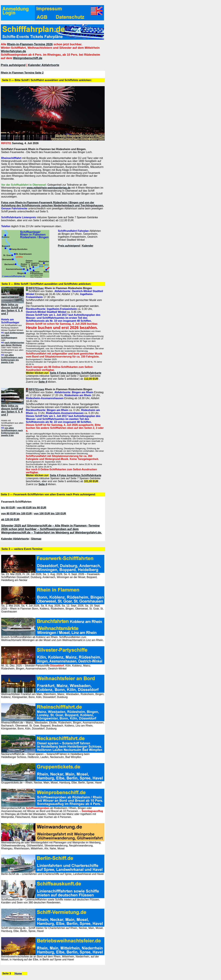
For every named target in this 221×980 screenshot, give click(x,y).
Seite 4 (43, 382)
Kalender (88, 246)
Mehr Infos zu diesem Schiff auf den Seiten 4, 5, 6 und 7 (12, 309)
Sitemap (36, 539)
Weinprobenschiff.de (28, 58)
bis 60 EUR (8, 508)
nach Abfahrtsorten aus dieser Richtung (13, 344)
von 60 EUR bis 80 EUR (32, 508)
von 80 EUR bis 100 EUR (16, 514)
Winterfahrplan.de (13, 51)
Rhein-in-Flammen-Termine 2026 (30, 44)
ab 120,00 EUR (10, 519)
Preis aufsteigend (13, 65)
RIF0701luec (36, 288)
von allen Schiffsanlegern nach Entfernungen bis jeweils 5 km (12, 359)
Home (18, 973)
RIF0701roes (36, 389)
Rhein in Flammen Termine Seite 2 (22, 73)
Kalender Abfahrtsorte (44, 65)
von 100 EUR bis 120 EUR (50, 514)
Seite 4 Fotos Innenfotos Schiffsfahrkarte (76, 373)
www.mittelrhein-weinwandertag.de (49, 188)
